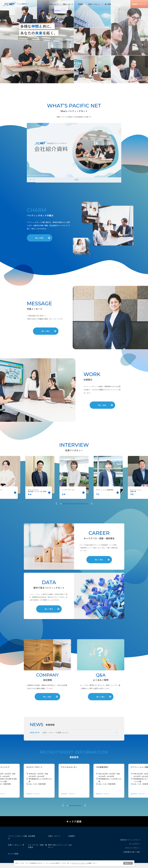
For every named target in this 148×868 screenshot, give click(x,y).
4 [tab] (57, 182)
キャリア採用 (74, 821)
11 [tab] (117, 182)
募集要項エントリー (138, 4)
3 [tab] (48, 182)
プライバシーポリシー (80, 863)
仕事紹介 (79, 4)
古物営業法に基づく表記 (132, 852)
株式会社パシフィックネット (130, 840)
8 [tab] (91, 182)
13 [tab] (85, 504)
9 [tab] (100, 182)
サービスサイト (135, 844)
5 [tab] (65, 182)
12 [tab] (83, 504)
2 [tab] (40, 182)
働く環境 (106, 4)
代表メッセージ (66, 4)
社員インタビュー (93, 4)
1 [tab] (31, 182)
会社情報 (32, 836)
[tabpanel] (74, 150)
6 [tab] (74, 182)
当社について (52, 4)
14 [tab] (87, 504)
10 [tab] (108, 182)
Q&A (70, 845)
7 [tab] (83, 182)
